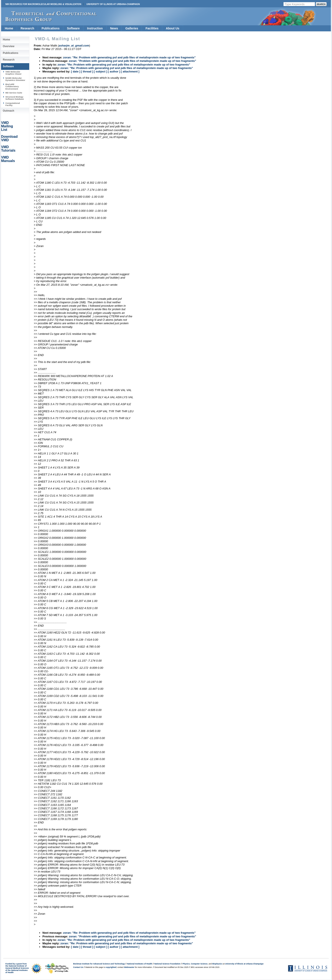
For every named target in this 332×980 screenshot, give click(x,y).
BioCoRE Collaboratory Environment (12, 87)
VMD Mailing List (7, 126)
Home (9, 28)
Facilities (152, 28)
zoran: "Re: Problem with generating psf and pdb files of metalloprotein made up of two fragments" (129, 57)
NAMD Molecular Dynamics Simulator (15, 79)
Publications (51, 28)
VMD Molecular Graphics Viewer (13, 73)
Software (73, 28)
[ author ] (114, 71)
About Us (172, 28)
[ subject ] (101, 71)
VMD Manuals (8, 159)
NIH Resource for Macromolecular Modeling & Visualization (43, 4)
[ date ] (76, 71)
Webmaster (129, 967)
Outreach (9, 111)
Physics (186, 964)
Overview (9, 46)
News (114, 28)
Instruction (95, 28)
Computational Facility (13, 104)
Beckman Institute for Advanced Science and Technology (99, 964)
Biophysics (217, 964)
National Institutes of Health (140, 964)
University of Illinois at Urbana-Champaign (113, 4)
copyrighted (111, 967)
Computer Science (199, 964)
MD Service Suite (14, 93)
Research (27, 28)
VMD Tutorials (8, 149)
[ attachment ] (130, 71)
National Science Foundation (167, 964)
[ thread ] (87, 71)
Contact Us (78, 967)
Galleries (132, 28)
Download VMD (9, 138)
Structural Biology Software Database (15, 98)
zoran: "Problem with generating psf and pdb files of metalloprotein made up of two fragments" (132, 61)
